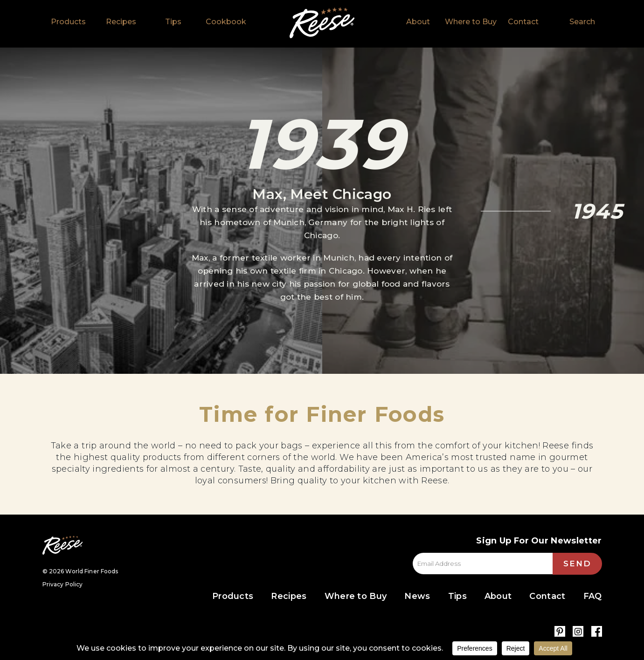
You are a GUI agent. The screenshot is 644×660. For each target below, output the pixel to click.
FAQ (593, 596)
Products (68, 22)
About (418, 22)
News (417, 596)
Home (322, 23)
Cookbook (226, 22)
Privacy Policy (63, 584)
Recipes (121, 22)
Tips (173, 22)
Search (582, 22)
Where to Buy (471, 22)
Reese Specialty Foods (62, 545)
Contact (523, 22)
